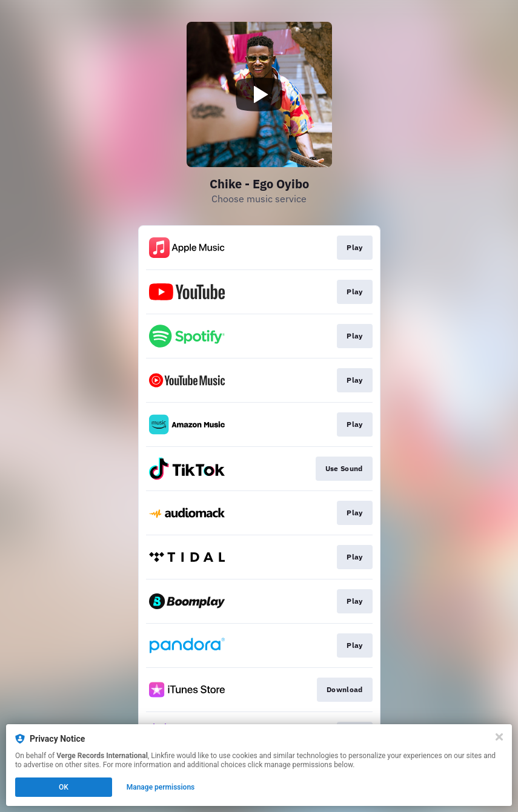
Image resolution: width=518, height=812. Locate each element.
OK (64, 787)
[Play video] (259, 94)
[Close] (499, 737)
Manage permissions (161, 787)
